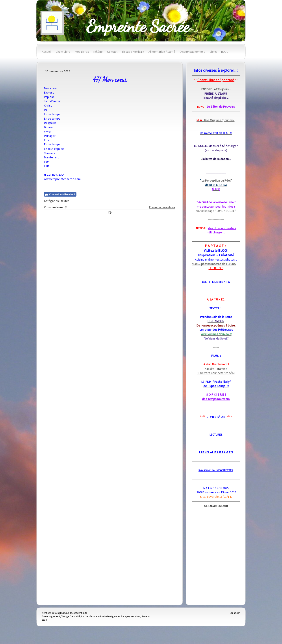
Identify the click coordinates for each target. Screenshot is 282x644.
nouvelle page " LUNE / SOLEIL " (216, 211)
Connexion (235, 613)
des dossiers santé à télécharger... (222, 230)
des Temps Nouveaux (216, 399)
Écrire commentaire (162, 207)
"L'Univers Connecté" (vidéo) (216, 373)
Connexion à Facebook (60, 194)
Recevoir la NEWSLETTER (216, 470)
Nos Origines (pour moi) (216, 120)
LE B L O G (216, 268)
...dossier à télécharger (216, 146)
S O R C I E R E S (216, 394)
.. (216, 159)
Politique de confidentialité (74, 613)
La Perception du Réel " (217, 180)
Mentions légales (50, 613)
